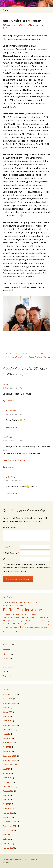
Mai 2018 (6, 734)
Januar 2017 (8, 751)
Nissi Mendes (8, 437)
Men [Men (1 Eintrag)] (27, 621)
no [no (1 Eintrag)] (41, 621)
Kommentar (10, 528)
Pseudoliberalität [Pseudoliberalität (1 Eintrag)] (8, 624)
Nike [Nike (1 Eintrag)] (38, 621)
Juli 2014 (6, 835)
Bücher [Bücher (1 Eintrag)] (33, 602)
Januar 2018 (8, 738)
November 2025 (9, 694)
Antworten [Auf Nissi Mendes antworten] (10, 467)
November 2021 (9, 703)
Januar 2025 (8, 699)
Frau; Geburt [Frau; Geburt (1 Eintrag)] (25, 614)
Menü (6, 10)
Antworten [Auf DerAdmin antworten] (13, 427)
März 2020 (7, 721)
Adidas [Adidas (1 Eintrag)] (8, 602)
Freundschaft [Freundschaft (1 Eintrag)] (22, 617)
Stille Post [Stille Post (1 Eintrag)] (37, 624)
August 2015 (8, 791)
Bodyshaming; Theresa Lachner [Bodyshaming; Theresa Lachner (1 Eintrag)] (21, 602)
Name (6, 547)
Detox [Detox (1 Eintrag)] (22, 605)
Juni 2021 (7, 708)
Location (6, 658)
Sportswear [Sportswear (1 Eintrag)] (30, 624)
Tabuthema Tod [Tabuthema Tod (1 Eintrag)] (15, 628)
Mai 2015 (6, 800)
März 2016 (7, 778)
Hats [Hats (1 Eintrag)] (39, 617)
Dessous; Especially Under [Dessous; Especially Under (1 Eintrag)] (11, 605)
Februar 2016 (8, 782)
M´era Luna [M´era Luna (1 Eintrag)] (32, 621)
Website (7, 559)
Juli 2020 (6, 716)
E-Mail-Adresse (11, 553)
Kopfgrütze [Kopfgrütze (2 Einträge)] (9, 620)
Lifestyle (7, 654)
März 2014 (7, 844)
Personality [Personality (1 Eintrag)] (45, 621)
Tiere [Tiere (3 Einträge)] (23, 627)
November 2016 (9, 760)
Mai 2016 (6, 769)
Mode (5, 663)
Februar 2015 (8, 813)
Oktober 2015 (9, 787)
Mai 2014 (6, 839)
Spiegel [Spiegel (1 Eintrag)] (23, 624)
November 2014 (9, 822)
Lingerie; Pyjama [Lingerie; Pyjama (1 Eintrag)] (20, 621)
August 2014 (8, 830)
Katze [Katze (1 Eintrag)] (48, 617)
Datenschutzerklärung (12, 859)
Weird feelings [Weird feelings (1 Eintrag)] (7, 632)
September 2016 (10, 765)
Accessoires (8, 650)
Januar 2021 (8, 712)
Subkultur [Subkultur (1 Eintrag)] (6, 628)
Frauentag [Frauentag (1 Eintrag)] (33, 614)
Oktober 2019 (9, 729)
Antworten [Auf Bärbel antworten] (10, 401)
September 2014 (10, 826)
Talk (4, 672)
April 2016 (7, 773)
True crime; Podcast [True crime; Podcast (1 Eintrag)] (32, 628)
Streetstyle (8, 667)
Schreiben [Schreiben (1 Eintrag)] (17, 624)
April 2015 (7, 804)
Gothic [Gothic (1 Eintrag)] (35, 617)
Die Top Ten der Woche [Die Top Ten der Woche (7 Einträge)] (22, 610)
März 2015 (7, 808)
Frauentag (35, 25)
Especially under (39, 357)
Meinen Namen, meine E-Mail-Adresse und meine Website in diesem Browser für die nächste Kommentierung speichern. (26, 568)
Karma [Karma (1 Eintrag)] (43, 617)
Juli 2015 (6, 795)
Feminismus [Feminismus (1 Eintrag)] (17, 614)
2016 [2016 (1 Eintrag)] (4, 602)
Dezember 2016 (9, 756)
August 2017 (8, 743)
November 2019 (9, 725)
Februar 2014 (8, 848)
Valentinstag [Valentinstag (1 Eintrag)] (43, 628)
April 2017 (7, 747)
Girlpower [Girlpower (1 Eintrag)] (30, 617)
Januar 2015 (8, 817)
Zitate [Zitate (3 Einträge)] (16, 631)
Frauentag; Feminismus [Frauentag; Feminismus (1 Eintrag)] (10, 617)
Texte (23, 25)
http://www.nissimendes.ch (16, 460)
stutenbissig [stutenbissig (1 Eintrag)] (45, 624)
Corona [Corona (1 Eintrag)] (38, 602)
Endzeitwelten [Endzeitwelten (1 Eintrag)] (8, 614)
